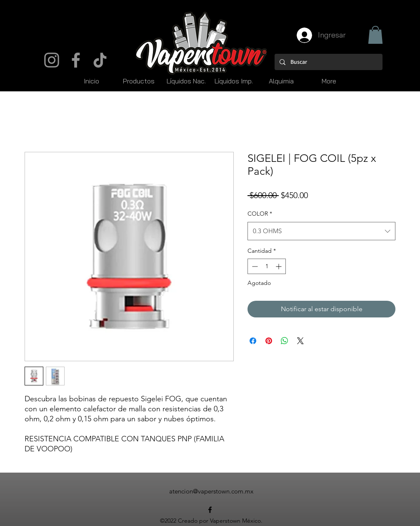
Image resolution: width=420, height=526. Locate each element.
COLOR (260, 214)
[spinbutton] (267, 266)
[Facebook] (76, 60)
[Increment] (279, 266)
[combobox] (321, 231)
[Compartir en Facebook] (253, 341)
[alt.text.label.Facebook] (210, 510)
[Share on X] (300, 341)
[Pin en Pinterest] (269, 341)
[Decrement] (254, 266)
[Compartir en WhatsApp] (285, 341)
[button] (375, 35)
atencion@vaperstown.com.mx (211, 491)
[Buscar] (328, 62)
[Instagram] (52, 60)
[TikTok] (100, 60)
